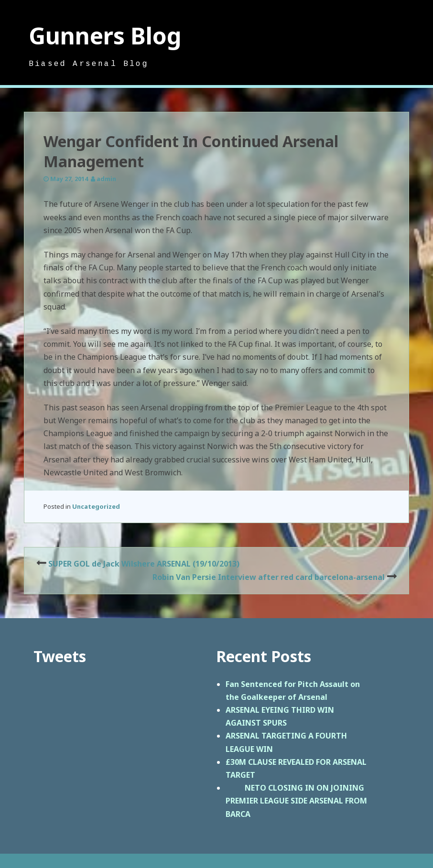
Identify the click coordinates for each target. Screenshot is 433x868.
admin (106, 179)
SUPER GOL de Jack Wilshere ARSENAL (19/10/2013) (144, 564)
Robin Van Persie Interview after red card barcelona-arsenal (269, 577)
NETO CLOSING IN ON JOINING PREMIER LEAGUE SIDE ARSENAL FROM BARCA (296, 801)
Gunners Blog (105, 36)
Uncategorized (96, 506)
